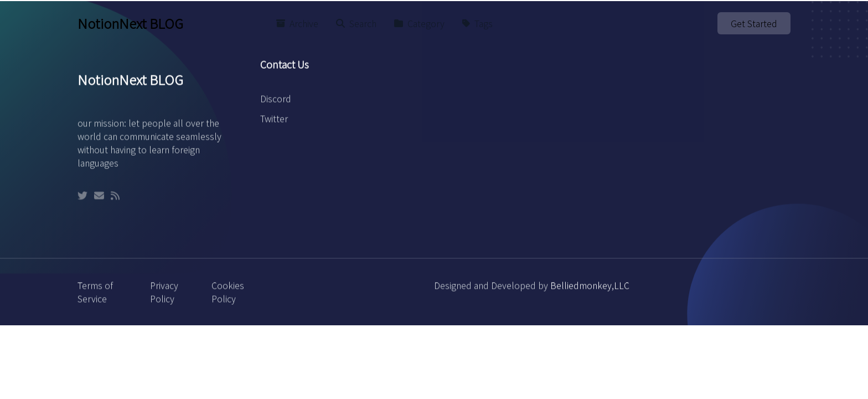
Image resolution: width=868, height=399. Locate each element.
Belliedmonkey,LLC (590, 290)
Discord (276, 104)
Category (419, 23)
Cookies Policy (228, 297)
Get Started (754, 23)
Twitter (274, 124)
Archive (297, 23)
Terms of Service (95, 297)
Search (356, 23)
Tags (477, 23)
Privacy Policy (164, 297)
